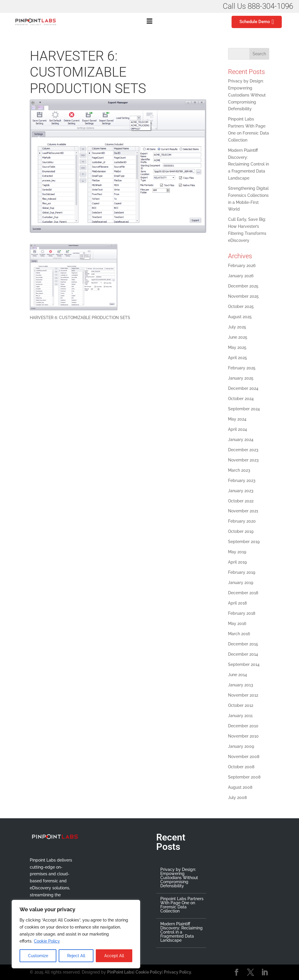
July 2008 (237, 798)
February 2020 (242, 521)
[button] (149, 22)
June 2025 (238, 337)
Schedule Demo (257, 22)
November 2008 (244, 757)
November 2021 (243, 511)
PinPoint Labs (120, 972)
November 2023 (243, 460)
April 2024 (238, 429)
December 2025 (243, 286)
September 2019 (244, 542)
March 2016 (239, 634)
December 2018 (243, 593)
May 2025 (237, 347)
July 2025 (237, 327)
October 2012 (241, 705)
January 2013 (241, 685)
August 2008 (240, 787)
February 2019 (242, 572)
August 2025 (240, 317)
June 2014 (238, 675)
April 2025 (238, 358)
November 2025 (243, 296)
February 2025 (242, 368)
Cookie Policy (47, 941)
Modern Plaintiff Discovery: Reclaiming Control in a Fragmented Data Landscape (248, 164)
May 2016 (237, 624)
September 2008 (244, 777)
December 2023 (243, 450)
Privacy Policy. (178, 972)
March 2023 (239, 470)
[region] (76, 934)
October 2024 (241, 399)
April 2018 (237, 603)
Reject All (76, 956)
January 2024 (241, 440)
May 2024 (237, 419)
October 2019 (241, 531)
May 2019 (237, 552)
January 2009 (241, 746)
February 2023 (242, 480)
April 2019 (237, 562)
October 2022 (241, 501)
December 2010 (243, 726)
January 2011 (240, 716)
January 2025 (241, 378)
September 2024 (244, 409)
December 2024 (243, 388)
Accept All (114, 956)
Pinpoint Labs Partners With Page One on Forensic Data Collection (182, 905)
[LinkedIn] (265, 973)
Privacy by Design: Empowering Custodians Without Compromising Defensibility (247, 95)
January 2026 (241, 276)
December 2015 (243, 644)
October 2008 (241, 767)
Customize (38, 956)
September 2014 (244, 664)
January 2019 (241, 583)
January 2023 (241, 491)
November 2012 (243, 695)
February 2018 (242, 613)
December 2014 (243, 654)
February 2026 (242, 266)
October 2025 (241, 306)
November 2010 (243, 736)
